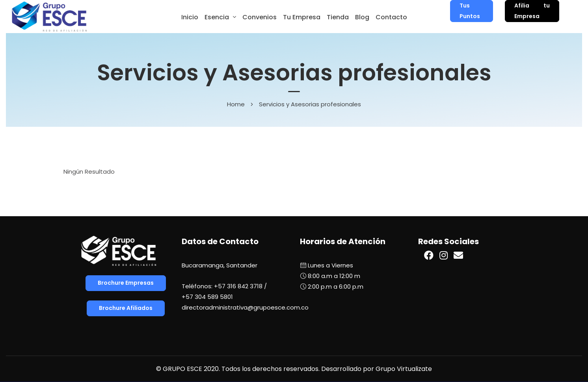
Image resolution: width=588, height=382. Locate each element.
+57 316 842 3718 (238, 286)
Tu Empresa (302, 17)
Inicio (190, 17)
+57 (207, 297)
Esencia (217, 17)
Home (236, 104)
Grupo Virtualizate (404, 369)
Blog (362, 17)
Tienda (338, 17)
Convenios (260, 17)
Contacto (391, 17)
